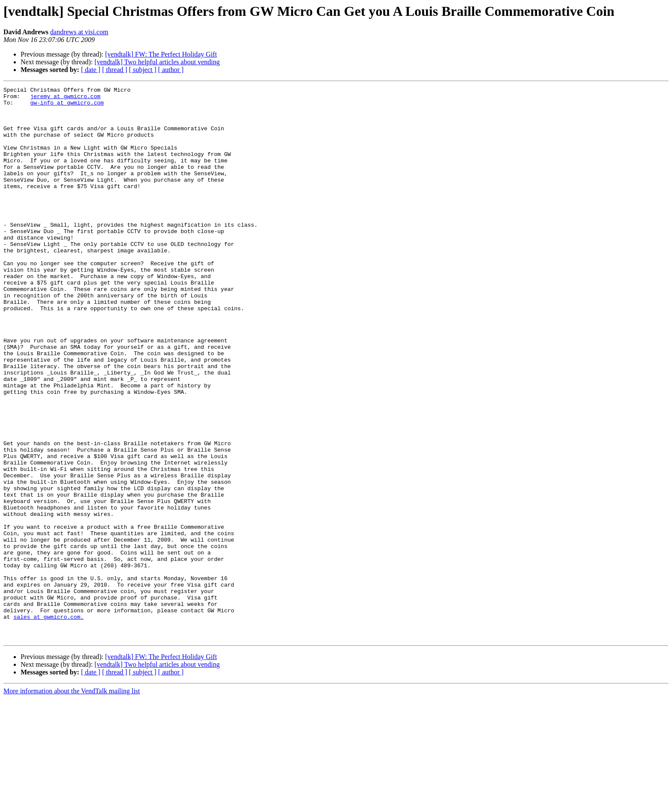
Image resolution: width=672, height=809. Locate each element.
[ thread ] (115, 70)
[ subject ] (143, 70)
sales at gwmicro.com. (48, 723)
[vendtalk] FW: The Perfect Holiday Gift (161, 54)
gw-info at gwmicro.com (67, 106)
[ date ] (91, 70)
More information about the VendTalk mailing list (72, 802)
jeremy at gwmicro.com (65, 99)
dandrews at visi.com (79, 32)
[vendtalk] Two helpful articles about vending (157, 62)
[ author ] (171, 70)
